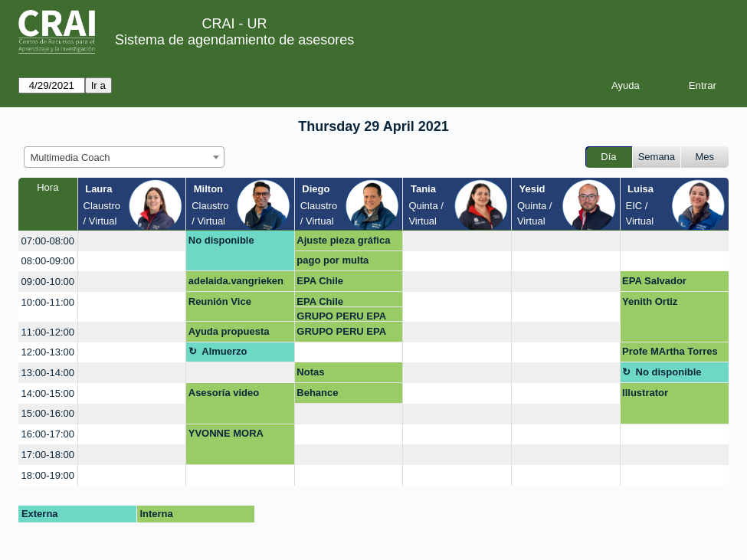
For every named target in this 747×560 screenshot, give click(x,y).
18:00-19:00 (48, 475)
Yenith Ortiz (650, 301)
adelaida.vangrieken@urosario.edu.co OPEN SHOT (236, 283)
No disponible (221, 240)
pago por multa (333, 260)
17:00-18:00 (48, 455)
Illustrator (645, 393)
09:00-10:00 (48, 282)
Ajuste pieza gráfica (343, 240)
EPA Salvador (654, 281)
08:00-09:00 (48, 261)
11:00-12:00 (48, 332)
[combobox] (124, 157)
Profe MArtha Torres (670, 351)
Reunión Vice (220, 301)
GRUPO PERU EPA (341, 316)
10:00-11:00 (48, 302)
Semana (657, 157)
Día (608, 157)
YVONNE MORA (226, 433)
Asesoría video (224, 393)
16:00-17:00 (48, 434)
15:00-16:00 (48, 413)
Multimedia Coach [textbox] (70, 157)
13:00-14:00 (48, 373)
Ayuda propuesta (229, 331)
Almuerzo (224, 351)
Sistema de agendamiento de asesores (234, 40)
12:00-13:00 (48, 352)
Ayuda (626, 85)
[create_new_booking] (132, 241)
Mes (705, 157)
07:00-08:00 (48, 241)
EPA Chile (320, 281)
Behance (317, 393)
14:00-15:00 (48, 393)
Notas (310, 372)
